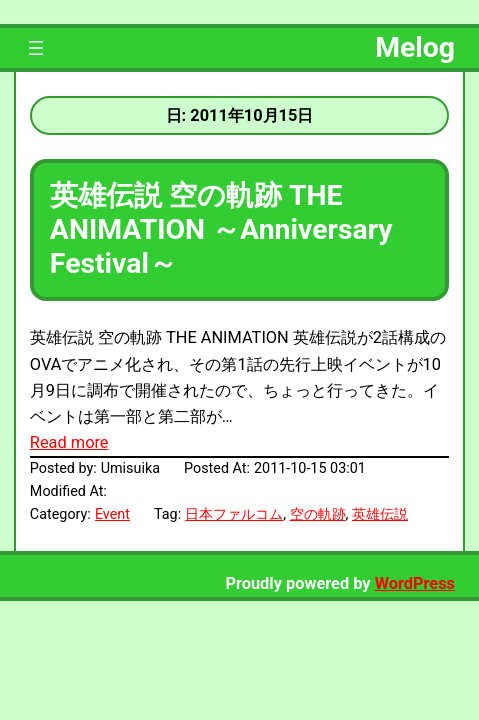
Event (112, 514)
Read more (69, 442)
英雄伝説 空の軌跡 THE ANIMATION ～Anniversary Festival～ (221, 229)
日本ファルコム (234, 514)
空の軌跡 (318, 514)
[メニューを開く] (36, 48)
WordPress (415, 583)
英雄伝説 (380, 514)
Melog (415, 47)
